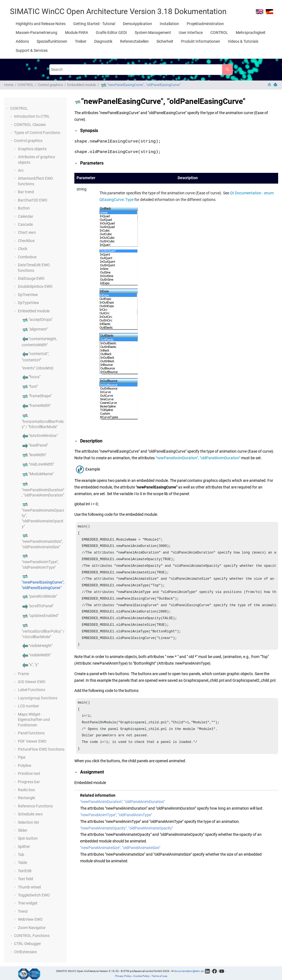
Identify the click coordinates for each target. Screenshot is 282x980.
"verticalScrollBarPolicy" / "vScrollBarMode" (43, 631)
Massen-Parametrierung (36, 33)
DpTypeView (29, 303)
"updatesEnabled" (40, 616)
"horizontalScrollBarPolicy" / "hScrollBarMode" (43, 421)
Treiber (81, 41)
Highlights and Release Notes (41, 24)
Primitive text (29, 774)
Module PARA (77, 33)
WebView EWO (30, 919)
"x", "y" (30, 665)
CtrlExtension (25, 952)
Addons (22, 41)
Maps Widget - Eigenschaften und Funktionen (34, 720)
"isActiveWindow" (40, 436)
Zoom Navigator (32, 928)
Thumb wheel (29, 887)
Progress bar (29, 782)
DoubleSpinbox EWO (35, 286)
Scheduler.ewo (30, 814)
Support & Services (32, 50)
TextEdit (25, 871)
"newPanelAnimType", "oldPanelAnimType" (40, 561)
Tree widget (28, 903)
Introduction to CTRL (32, 116)
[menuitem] (41, 24)
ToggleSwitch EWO (34, 895)
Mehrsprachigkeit (251, 33)
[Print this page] (276, 85)
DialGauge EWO (31, 278)
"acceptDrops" (37, 319)
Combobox (27, 257)
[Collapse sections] (270, 85)
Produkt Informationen (200, 41)
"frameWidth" (36, 406)
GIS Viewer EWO (32, 682)
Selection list (29, 822)
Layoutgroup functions (38, 698)
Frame (23, 674)
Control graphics (50, 85)
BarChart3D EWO (33, 200)
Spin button (28, 838)
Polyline (25, 766)
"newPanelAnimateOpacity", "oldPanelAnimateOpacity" (127, 828)
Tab (21, 855)
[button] (8, 109)
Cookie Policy (141, 976)
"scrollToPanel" (38, 606)
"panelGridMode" (39, 596)
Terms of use (159, 976)
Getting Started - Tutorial (94, 24)
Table (22, 863)
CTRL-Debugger (28, 944)
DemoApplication (137, 24)
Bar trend (26, 192)
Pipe (22, 757)
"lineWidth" (34, 455)
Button (24, 208)
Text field (25, 879)
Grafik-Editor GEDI (111, 33)
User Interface (191, 33)
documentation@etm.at (189, 971)
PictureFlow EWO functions (41, 749)
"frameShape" (37, 396)
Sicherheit (165, 41)
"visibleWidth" (36, 655)
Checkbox (26, 241)
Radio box (26, 790)
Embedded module (82, 85)
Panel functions (31, 733)
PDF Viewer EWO (32, 741)
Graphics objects (32, 149)
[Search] (227, 70)
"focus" (31, 377)
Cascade (25, 224)
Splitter (24, 847)
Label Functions (32, 690)
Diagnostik (103, 41)
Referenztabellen (134, 41)
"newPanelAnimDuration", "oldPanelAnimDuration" (43, 489)
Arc (21, 170)
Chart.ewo (27, 232)
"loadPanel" (35, 445)
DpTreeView (28, 295)
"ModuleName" (38, 474)
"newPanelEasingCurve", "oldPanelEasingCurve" (140, 85)
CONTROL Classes (30, 125)
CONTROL (219, 33)
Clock (23, 249)
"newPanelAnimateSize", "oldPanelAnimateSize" (42, 541)
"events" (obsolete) (38, 368)
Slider (23, 830)
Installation (169, 24)
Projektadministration (205, 24)
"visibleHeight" (37, 646)
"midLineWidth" (38, 464)
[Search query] (141, 70)
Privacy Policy (123, 976)
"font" (30, 386)
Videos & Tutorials (243, 41)
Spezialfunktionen (52, 41)
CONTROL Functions (32, 936)
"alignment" (35, 329)
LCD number (29, 706)
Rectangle (26, 798)
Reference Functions (35, 806)
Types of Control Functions (37, 133)
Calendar (26, 216)
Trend (23, 911)
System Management (153, 33)
